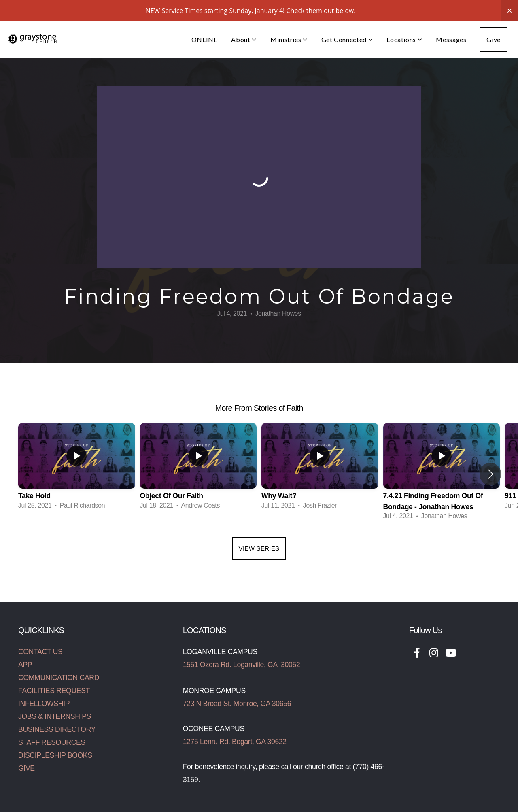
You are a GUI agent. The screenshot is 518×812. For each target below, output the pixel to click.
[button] (490, 474)
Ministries (289, 39)
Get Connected (347, 39)
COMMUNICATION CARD (59, 678)
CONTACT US (40, 652)
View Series (259, 548)
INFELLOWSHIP (44, 704)
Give (494, 39)
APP (25, 665)
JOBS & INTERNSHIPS (55, 716)
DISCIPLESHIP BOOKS (55, 755)
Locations (404, 39)
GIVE (27, 768)
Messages (451, 39)
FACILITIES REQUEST (54, 691)
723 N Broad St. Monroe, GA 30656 (237, 704)
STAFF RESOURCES (52, 742)
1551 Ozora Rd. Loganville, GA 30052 (242, 665)
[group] (77, 469)
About (244, 39)
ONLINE (205, 39)
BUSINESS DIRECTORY (57, 729)
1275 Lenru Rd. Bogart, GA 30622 (235, 742)
